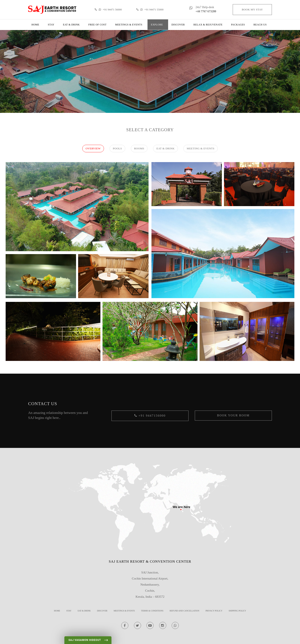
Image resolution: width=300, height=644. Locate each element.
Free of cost (97, 25)
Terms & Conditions (152, 611)
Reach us (260, 25)
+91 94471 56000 (108, 9)
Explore (157, 25)
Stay (51, 25)
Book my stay (252, 9)
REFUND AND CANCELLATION (184, 611)
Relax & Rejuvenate (208, 25)
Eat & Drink (71, 25)
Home (35, 25)
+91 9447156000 (150, 416)
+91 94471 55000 (150, 9)
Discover (178, 25)
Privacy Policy (214, 611)
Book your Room (233, 415)
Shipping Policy (237, 611)
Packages (238, 25)
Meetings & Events (129, 25)
